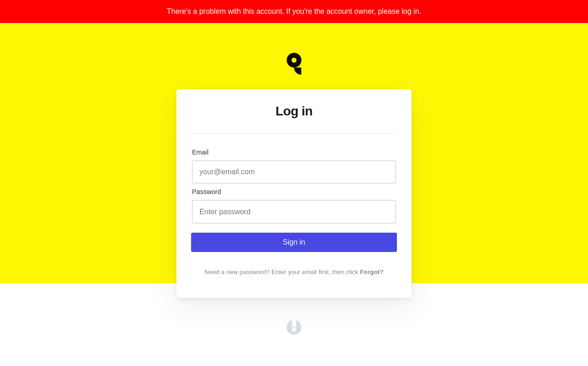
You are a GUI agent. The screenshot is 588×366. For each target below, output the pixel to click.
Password (206, 192)
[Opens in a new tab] (294, 332)
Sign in (294, 242)
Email (200, 152)
